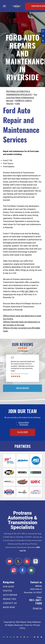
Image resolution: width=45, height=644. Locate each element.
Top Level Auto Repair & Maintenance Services (21, 98)
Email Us (37, 608)
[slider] (23, 348)
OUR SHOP (9, 587)
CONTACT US (10, 603)
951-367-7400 (27, 291)
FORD (18, 104)
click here (22, 432)
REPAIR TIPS (10, 599)
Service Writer (24, 423)
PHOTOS (7, 591)
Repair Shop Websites (31, 622)
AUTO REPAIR (10, 595)
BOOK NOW (9, 607)
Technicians (24, 425)
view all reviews (22, 388)
